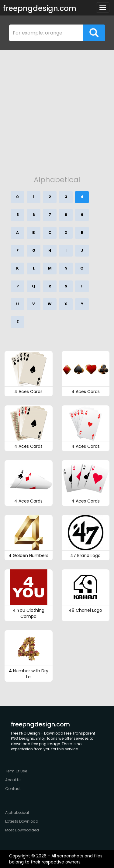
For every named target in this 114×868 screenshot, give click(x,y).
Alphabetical (17, 812)
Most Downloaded (22, 830)
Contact (13, 789)
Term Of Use (16, 771)
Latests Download (22, 821)
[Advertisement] (57, 110)
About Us (13, 780)
